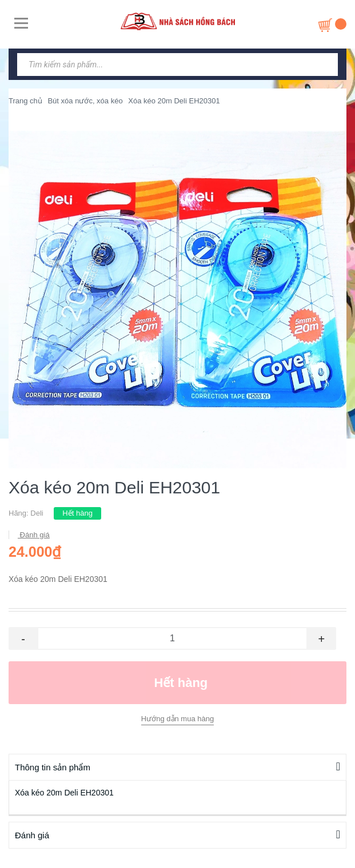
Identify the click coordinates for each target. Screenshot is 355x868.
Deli (37, 513)
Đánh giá (34, 535)
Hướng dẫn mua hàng (177, 719)
